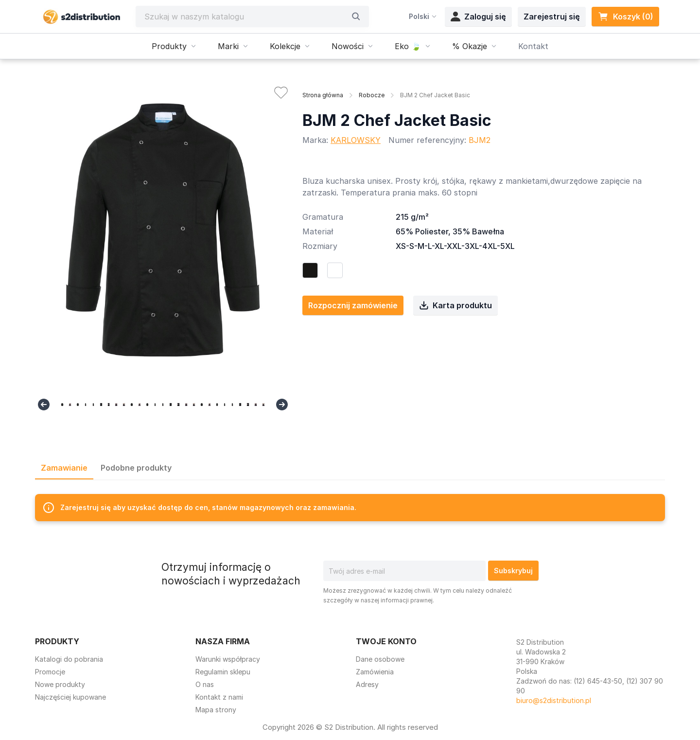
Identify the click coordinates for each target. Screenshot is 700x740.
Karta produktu (455, 305)
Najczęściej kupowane (70, 697)
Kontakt (533, 46)
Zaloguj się (478, 17)
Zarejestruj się (552, 17)
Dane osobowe (380, 659)
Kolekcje (291, 46)
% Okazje (475, 46)
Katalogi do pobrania (69, 659)
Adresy (367, 684)
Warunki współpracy (228, 659)
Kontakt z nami (219, 697)
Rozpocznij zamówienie (353, 305)
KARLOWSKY (356, 140)
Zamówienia (375, 672)
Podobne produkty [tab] (136, 468)
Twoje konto (386, 641)
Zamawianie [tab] (64, 468)
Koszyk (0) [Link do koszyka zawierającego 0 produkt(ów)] (625, 17)
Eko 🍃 (414, 46)
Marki (234, 46)
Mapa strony (216, 710)
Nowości (353, 46)
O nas (205, 684)
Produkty (175, 46)
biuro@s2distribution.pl (554, 700)
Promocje (50, 672)
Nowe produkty (60, 684)
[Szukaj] (245, 17)
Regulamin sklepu (223, 672)
